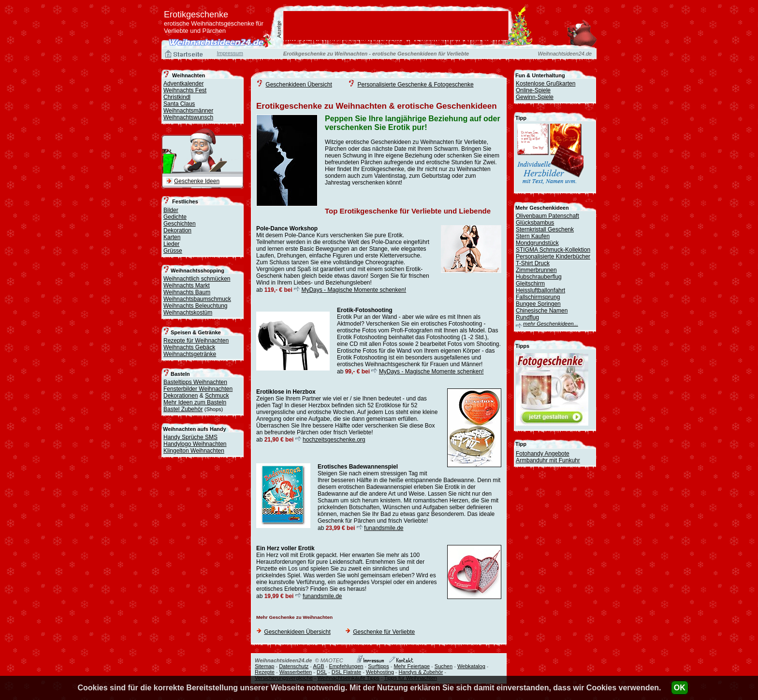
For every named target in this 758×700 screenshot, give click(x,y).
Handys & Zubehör (421, 672)
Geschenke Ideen (197, 181)
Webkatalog (471, 666)
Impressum (230, 53)
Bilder (171, 210)
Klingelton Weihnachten (194, 451)
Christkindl (177, 97)
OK (680, 688)
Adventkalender (183, 84)
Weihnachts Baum (187, 292)
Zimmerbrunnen (536, 270)
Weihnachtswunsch (188, 117)
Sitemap (264, 666)
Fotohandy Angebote (543, 454)
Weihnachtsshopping (197, 271)
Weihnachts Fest (185, 90)
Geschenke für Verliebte (384, 632)
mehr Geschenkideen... (551, 324)
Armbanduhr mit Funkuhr (548, 460)
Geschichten (180, 224)
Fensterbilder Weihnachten (198, 389)
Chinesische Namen (542, 311)
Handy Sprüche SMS (190, 437)
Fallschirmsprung (538, 297)
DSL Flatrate (346, 672)
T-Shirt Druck (533, 263)
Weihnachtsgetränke (190, 354)
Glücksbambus (535, 223)
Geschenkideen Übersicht (299, 85)
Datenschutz (294, 666)
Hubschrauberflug (539, 277)
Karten (172, 237)
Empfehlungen (346, 666)
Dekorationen (181, 396)
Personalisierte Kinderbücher (553, 257)
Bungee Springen (538, 304)
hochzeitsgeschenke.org (334, 440)
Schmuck (217, 396)
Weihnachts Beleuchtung (196, 306)
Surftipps (378, 666)
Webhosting (380, 672)
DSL (322, 672)
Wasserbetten (296, 672)
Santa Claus (179, 104)
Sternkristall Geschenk (545, 229)
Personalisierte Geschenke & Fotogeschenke (415, 85)
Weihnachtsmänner (188, 111)
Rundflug (527, 317)
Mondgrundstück (537, 243)
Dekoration (177, 230)
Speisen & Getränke (196, 332)
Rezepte (265, 672)
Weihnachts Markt (187, 286)
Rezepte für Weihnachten (196, 341)
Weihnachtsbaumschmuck (197, 299)
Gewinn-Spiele (535, 97)
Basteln (180, 374)
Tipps (522, 346)
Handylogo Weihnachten (195, 444)
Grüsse (173, 251)
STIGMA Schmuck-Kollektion (553, 250)
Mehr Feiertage (412, 666)
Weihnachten (189, 75)
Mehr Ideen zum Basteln (195, 402)
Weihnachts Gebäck (189, 347)
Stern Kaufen (533, 236)
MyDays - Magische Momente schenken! (354, 290)
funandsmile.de (384, 528)
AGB (318, 666)
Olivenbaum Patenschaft (547, 216)
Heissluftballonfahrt (540, 290)
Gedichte (175, 217)
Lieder (171, 244)
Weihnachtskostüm (188, 313)
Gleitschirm (530, 284)
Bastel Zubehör (183, 409)
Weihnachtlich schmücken (197, 279)
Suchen (444, 666)
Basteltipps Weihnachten (195, 382)
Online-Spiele (533, 90)
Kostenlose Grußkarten (546, 84)
